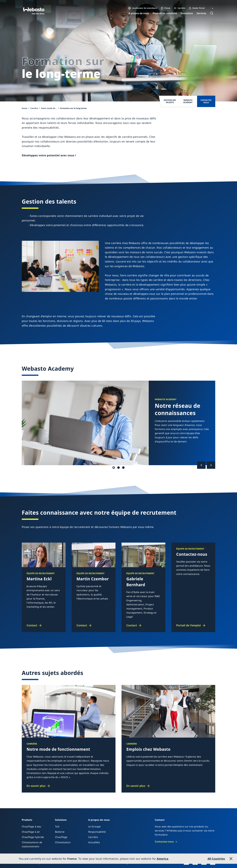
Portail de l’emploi (189, 625)
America (162, 859)
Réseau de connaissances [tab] (114, 468)
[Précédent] (201, 465)
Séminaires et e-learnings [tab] (118, 468)
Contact (32, 625)
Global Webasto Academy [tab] (123, 468)
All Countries (216, 859)
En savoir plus (36, 786)
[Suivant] (211, 465)
